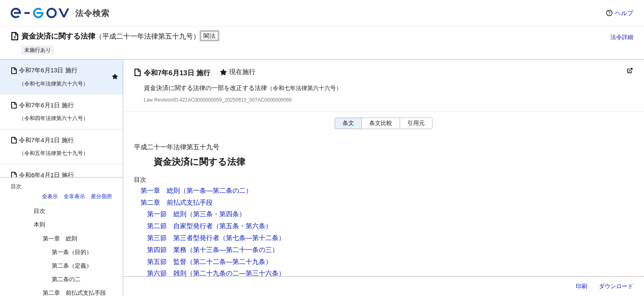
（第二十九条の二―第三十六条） (236, 273)
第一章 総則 (60, 238)
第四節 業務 (167, 250)
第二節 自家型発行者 (180, 226)
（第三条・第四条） (216, 214)
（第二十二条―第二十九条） (229, 262)
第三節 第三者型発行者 (183, 238)
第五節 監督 (167, 262)
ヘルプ (624, 13)
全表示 (50, 196)
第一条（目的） (72, 252)
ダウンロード (616, 286)
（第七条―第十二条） (252, 238)
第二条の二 (66, 279)
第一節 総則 (167, 214)
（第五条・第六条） (242, 226)
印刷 (582, 286)
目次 (39, 211)
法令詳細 (622, 37)
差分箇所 (101, 196)
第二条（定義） (72, 266)
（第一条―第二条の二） (216, 191)
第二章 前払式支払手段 (177, 202)
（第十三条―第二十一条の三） (232, 250)
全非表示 (74, 196)
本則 (39, 224)
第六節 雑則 (167, 273)
